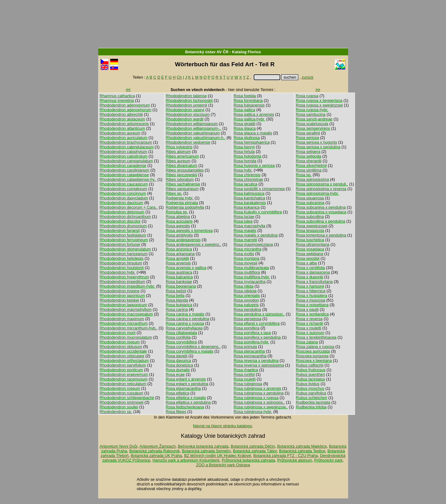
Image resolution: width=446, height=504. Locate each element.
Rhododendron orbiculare (122, 356)
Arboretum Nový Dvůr (119, 446)
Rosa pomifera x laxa (252, 333)
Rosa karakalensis (250, 203)
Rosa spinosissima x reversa (321, 189)
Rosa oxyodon (246, 300)
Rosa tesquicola (310, 230)
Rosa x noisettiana (312, 305)
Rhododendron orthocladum (124, 361)
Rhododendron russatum (122, 393)
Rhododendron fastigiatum (123, 235)
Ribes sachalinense (183, 184)
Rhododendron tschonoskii (189, 100)
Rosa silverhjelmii (311, 165)
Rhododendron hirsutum (121, 263)
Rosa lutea (243, 221)
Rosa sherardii (309, 161)
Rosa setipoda (308, 156)
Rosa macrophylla (249, 226)
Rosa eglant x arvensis (186, 379)
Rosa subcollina (310, 217)
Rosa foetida (245, 96)
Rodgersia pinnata (182, 203)
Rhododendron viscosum (188, 114)
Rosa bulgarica (179, 305)
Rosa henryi (244, 147)
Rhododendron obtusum (121, 347)
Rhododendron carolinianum (125, 170)
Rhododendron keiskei (119, 300)
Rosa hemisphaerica (252, 142)
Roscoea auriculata (313, 351)
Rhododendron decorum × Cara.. (129, 207)
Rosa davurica (178, 361)
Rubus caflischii (310, 365)
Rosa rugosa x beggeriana (319, 100)
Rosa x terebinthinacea (316, 337)
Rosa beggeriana (181, 286)
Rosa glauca (245, 128)
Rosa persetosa (247, 319)
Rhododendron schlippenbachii (127, 398)
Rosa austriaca (179, 272)
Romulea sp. (177, 212)
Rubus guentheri (310, 374)
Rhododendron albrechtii (121, 114)
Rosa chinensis (247, 175)
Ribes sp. (174, 193)
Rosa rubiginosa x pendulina (259, 393)
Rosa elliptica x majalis (186, 398)
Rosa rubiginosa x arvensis (257, 388)
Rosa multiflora (247, 272)
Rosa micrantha (247, 249)
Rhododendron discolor (120, 221)
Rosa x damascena (313, 272)
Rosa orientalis (247, 295)
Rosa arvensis (178, 263)
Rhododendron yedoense (188, 142)
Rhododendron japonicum (122, 295)
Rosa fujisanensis (249, 105)
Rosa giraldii (244, 124)
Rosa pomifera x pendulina (257, 337)
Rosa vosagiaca (310, 249)
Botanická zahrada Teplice (302, 451)
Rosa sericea (307, 138)
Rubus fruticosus (310, 370)
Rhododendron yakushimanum (193, 133)
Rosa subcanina (310, 203)
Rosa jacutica (245, 184)
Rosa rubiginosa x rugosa (256, 398)
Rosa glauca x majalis (253, 133)
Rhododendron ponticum (121, 370)
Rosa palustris (246, 305)
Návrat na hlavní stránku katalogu (223, 426)
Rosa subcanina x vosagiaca (321, 212)
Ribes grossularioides (185, 170)
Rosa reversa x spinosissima (259, 365)
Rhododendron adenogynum (125, 105)
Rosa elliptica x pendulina (188, 402)
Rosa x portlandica (312, 314)
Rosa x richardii (309, 323)
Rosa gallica (244, 110)
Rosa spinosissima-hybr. (317, 193)
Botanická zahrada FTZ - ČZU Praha (286, 456)
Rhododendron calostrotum (124, 156)
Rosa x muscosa (310, 300)
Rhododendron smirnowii (122, 402)
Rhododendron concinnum (123, 193)
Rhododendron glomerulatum (125, 249)
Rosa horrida (245, 161)
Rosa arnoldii (177, 258)
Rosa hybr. (243, 170)
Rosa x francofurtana (314, 282)
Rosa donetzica (179, 365)
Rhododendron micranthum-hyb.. (129, 328)
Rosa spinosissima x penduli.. (322, 184)
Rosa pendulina (247, 309)
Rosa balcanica (179, 277)
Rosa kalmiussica (249, 193)
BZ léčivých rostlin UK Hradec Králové (217, 456)
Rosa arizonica (179, 249)
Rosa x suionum (310, 333)
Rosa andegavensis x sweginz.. (193, 244)
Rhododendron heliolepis (122, 258)
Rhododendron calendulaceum (127, 147)
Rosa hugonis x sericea (254, 165)
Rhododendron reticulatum (123, 384)
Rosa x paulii (307, 309)
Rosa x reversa (309, 319)
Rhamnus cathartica (117, 96)
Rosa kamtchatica (249, 198)
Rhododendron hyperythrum (124, 277)
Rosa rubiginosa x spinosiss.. (259, 402)
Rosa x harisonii (310, 286)
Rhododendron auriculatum (124, 138)
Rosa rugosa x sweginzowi (319, 105)
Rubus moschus (310, 388)
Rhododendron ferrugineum (124, 240)
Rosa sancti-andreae (314, 119)
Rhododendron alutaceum (122, 119)
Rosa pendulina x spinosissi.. (259, 314)
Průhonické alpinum (295, 460)
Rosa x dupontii (309, 277)
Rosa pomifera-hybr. (251, 342)
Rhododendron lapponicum (124, 305)
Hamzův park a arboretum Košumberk (186, 460)
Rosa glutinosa (247, 138)
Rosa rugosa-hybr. (312, 110)
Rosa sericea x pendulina (318, 147)
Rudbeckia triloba (311, 407)
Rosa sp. (304, 175)
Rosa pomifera (246, 328)
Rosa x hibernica (310, 291)
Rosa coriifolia (178, 337)
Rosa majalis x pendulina (256, 235)
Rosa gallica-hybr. (249, 119)
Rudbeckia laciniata (313, 402)
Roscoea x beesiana (314, 361)
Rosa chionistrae (248, 179)
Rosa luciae (244, 217)
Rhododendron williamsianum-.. (193, 128)
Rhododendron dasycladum (124, 198)
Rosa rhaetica (246, 370)
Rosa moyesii (245, 263)
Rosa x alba (306, 263)
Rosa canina (177, 309)
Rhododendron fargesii (120, 230)
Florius (254, 52)
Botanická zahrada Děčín (253, 446)
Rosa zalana (307, 342)
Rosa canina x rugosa (185, 323)
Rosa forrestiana (248, 100)
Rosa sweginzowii (312, 226)
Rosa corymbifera (181, 342)
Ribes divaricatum (181, 165)
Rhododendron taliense (186, 96)
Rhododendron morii (118, 333)
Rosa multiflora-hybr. (252, 277)
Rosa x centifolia (310, 268)
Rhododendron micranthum (124, 323)
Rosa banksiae (179, 282)
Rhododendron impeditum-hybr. (127, 286)
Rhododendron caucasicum (124, 184)
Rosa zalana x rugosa (315, 347)
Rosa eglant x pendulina (187, 384)
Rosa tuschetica (310, 240)
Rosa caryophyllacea (184, 328)
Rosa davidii (177, 356)
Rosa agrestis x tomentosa (189, 230)
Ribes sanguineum (182, 189)
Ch (179, 77)
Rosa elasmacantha (183, 388)
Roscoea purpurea (312, 356)
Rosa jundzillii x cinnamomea (259, 189)
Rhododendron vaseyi (185, 110)
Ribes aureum (178, 161)
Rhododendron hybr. (118, 272)
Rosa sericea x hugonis (316, 142)
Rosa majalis (245, 230)
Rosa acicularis (179, 221)
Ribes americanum (182, 156)
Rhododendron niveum (120, 342)
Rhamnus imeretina (117, 100)
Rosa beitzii (176, 291)
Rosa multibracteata (251, 268)
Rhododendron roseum (120, 388)
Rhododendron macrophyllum (126, 309)
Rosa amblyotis (179, 235)
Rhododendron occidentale (123, 351)
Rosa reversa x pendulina (256, 361)
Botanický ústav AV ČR (207, 52)
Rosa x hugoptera (311, 295)
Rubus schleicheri (311, 398)
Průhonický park (329, 460)
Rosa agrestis (178, 226)
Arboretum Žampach (157, 446)
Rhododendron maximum (122, 319)
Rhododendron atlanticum (122, 128)
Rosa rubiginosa (248, 384)
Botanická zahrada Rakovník (155, 451)
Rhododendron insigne (120, 291)
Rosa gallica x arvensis (254, 114)
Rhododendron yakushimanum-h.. (196, 138)
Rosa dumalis (178, 370)
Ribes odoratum (180, 179)
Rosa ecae (175, 374)
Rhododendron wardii (185, 119)
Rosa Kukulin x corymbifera (258, 212)
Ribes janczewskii (181, 175)
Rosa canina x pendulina (187, 319)
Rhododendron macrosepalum (126, 314)
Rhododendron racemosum (124, 379)
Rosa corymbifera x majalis (190, 351)
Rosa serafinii (308, 133)
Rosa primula (245, 347)
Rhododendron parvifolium (123, 365)
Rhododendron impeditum (122, 282)
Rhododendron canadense (123, 165)
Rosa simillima (308, 170)
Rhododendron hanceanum (124, 254)
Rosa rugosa (307, 96)
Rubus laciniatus (310, 379)
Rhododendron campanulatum (126, 161)
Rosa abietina (178, 217)
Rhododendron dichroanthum (125, 217)
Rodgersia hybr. (180, 198)
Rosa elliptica (177, 393)
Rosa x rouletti (308, 328)
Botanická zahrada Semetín (206, 451)
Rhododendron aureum (120, 133)
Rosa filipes (176, 412)
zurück (308, 77)
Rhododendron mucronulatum (126, 337)
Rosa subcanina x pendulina (321, 207)
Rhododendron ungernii (186, 105)
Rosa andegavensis (183, 240)
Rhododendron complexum (124, 189)
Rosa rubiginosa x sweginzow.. (261, 407)
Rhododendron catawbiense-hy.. (128, 179)
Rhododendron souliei (119, 407)
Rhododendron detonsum (122, 212)
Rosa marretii (245, 240)
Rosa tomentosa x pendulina (321, 235)
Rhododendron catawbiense (124, 175)
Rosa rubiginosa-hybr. (253, 412)
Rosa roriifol (244, 374)
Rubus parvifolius (311, 393)
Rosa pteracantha (249, 351)
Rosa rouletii (245, 379)
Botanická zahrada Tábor (255, 451)
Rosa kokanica (247, 207)
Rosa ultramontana (313, 244)
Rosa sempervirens (313, 128)
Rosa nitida (243, 286)
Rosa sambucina (310, 114)
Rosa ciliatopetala (181, 333)
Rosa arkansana (180, 254)
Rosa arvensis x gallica (186, 268)
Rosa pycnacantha (250, 356)
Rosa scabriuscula (312, 124)
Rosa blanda (177, 300)
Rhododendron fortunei (120, 244)
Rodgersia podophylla (185, 207)
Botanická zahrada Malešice (302, 446)
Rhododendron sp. (116, 412)
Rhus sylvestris (179, 147)
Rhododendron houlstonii (122, 268)
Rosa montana (246, 258)
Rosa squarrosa (310, 198)
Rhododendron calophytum (124, 152)
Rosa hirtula (244, 152)
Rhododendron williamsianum (192, 124)
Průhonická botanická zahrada (248, 460)
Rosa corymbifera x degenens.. (193, 347)
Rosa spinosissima (312, 179)
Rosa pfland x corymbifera (257, 323)
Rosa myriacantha (249, 282)
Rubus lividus (308, 384)
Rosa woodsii (308, 258)
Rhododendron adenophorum (126, 110)
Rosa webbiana (309, 254)
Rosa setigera (308, 152)
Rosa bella (175, 295)
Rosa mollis (244, 254)
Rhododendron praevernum (124, 374)
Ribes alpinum (178, 152)
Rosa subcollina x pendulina (320, 221)
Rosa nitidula (245, 291)
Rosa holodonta (247, 156)
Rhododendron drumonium (123, 226)
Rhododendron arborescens (124, 124)
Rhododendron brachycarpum (126, 142)
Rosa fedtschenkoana (185, 407)
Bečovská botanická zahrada (203, 446)
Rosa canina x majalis (185, 314)
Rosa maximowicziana (253, 244)
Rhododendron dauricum (122, 203)
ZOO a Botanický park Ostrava (223, 465)
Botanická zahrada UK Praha (156, 456)
